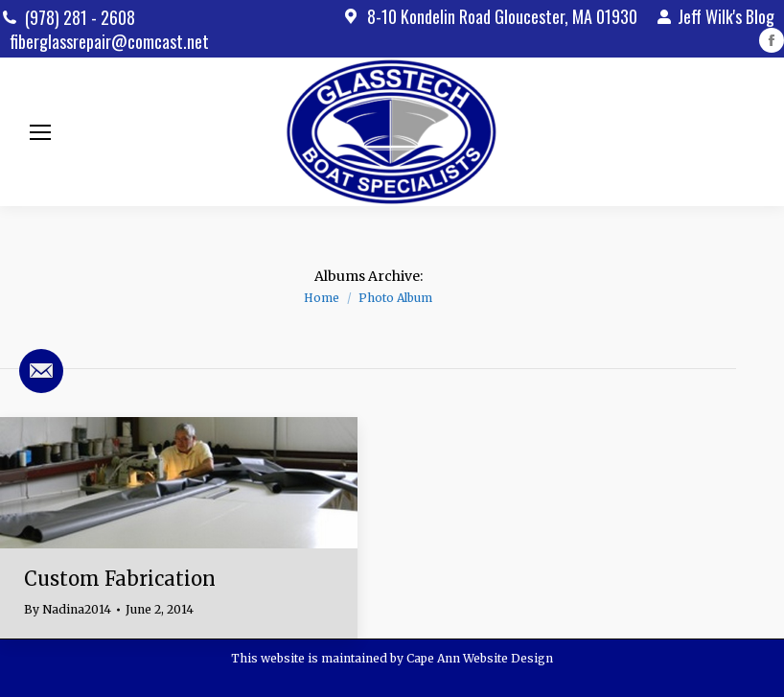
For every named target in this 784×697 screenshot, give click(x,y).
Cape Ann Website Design (480, 658)
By (68, 609)
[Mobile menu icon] (40, 132)
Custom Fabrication (120, 579)
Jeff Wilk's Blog (715, 16)
